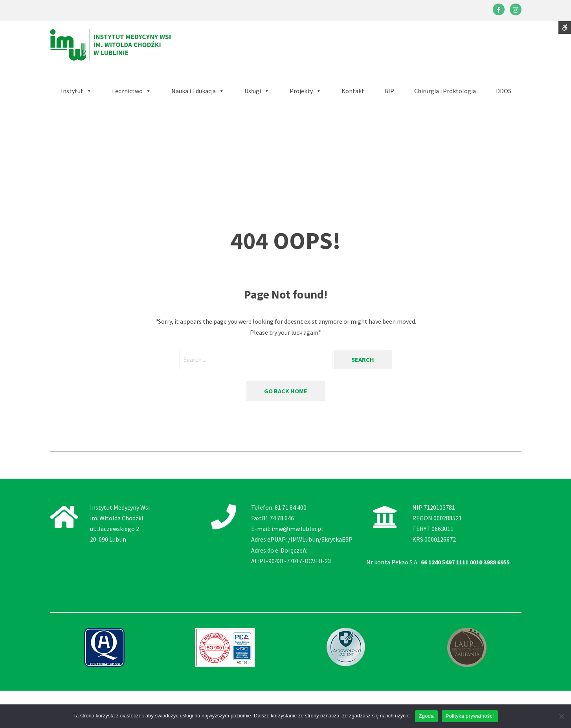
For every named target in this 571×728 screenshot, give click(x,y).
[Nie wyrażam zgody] (561, 716)
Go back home (286, 391)
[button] (198, 91)
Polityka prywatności (470, 716)
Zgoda (426, 716)
